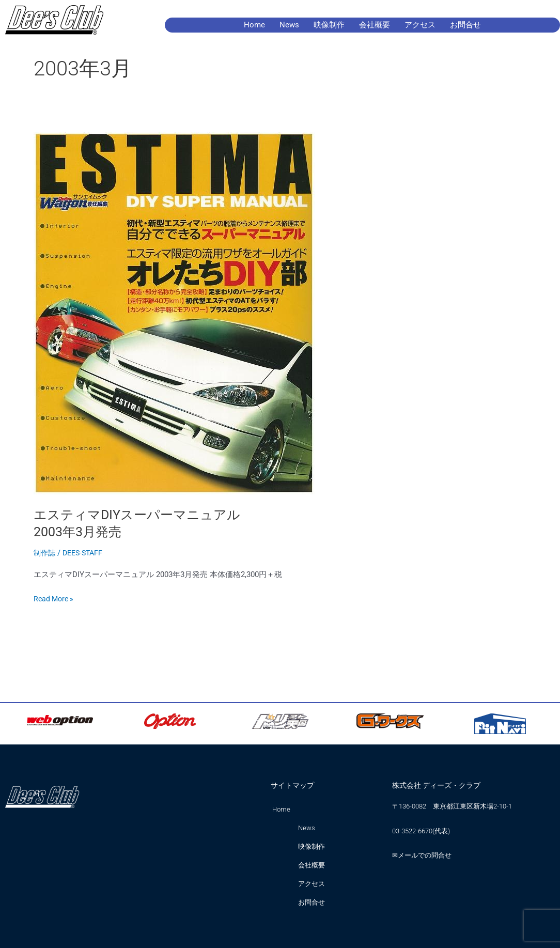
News (289, 25)
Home (254, 25)
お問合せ (465, 25)
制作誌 (45, 553)
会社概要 (375, 25)
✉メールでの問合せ (422, 855)
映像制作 (329, 25)
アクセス (420, 25)
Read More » (55, 598)
